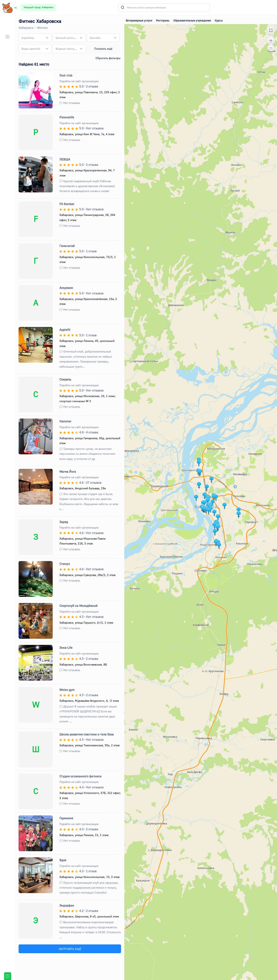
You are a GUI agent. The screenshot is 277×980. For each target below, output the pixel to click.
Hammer (65, 421)
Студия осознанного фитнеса (80, 776)
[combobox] (35, 38)
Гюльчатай (67, 246)
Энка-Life (66, 648)
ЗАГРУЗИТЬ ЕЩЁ (70, 949)
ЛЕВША (65, 159)
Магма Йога (68, 471)
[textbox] (28, 38)
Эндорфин (67, 905)
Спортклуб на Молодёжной (78, 606)
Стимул (65, 564)
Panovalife (67, 117)
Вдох (63, 860)
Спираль (65, 379)
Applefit (65, 330)
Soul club (66, 75)
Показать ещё (103, 49)
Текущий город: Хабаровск (38, 7)
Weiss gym (67, 690)
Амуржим (66, 288)
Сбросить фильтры (108, 58)
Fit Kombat (67, 204)
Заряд (64, 522)
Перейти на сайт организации (79, 81)
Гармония (66, 818)
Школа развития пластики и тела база (87, 734)
